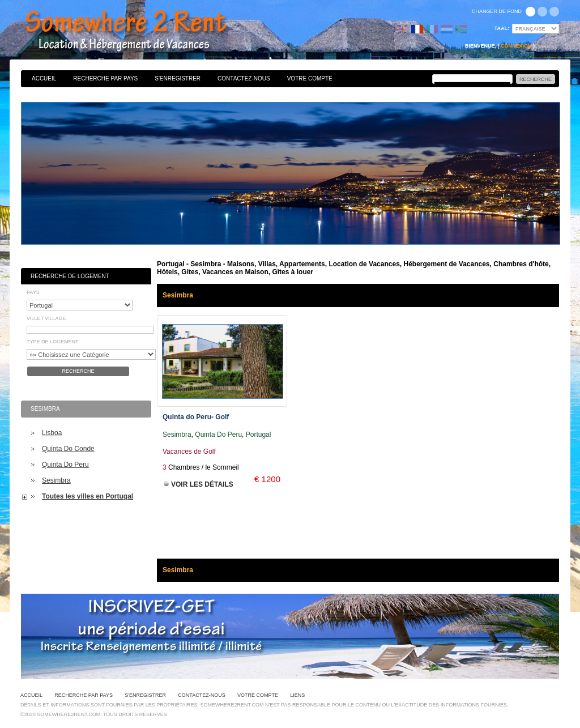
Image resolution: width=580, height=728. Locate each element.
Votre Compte (310, 78)
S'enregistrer (178, 78)
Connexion (516, 46)
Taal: (502, 28)
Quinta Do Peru (65, 465)
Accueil (44, 78)
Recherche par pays (105, 78)
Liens (297, 695)
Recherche (78, 371)
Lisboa (52, 433)
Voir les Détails (202, 484)
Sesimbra (56, 480)
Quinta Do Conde (68, 449)
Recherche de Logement (70, 276)
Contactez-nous (244, 78)
